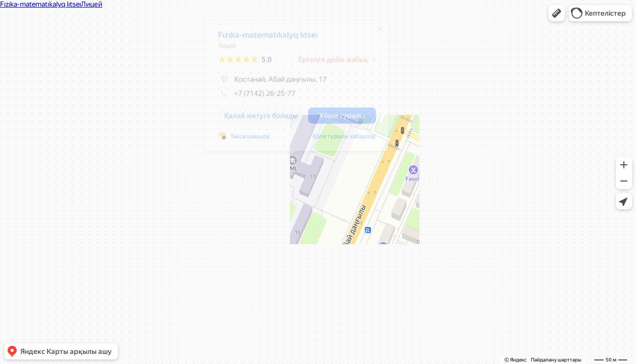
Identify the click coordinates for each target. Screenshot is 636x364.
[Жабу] (375, 33)
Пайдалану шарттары (556, 360)
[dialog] (292, 90)
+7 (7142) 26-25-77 (252, 98)
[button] (557, 13)
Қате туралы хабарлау (339, 141)
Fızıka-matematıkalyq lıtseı (263, 39)
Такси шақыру (245, 141)
